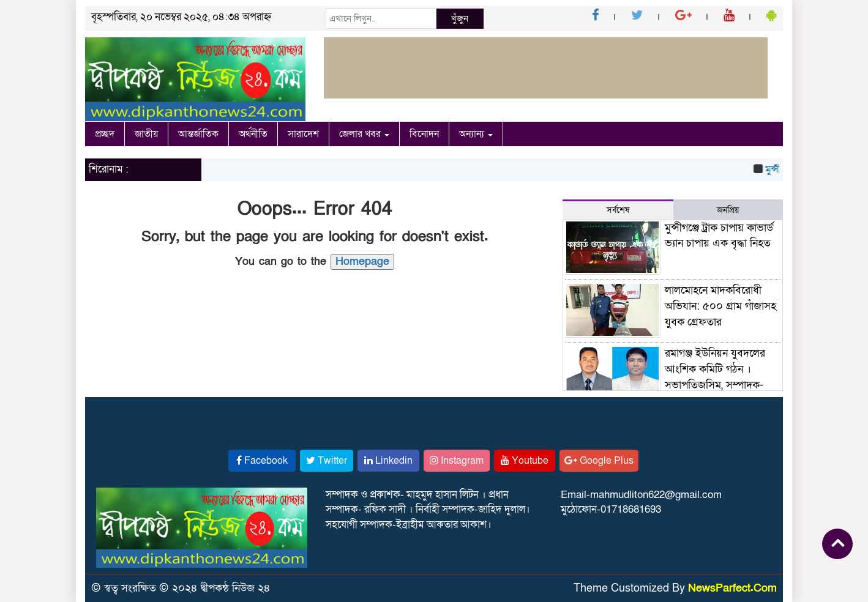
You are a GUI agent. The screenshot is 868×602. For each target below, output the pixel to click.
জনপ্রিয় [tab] (728, 210)
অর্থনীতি (253, 134)
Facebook (262, 461)
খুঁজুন (460, 18)
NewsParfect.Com (732, 588)
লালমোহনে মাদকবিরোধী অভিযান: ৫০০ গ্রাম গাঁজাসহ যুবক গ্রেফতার (720, 306)
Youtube (525, 461)
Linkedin (388, 461)
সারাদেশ (303, 134)
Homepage (362, 262)
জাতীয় (146, 134)
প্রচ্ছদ (105, 134)
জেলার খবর (364, 134)
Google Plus (599, 461)
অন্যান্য (476, 134)
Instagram (457, 461)
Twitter (327, 461)
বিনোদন (424, 134)
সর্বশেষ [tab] (618, 210)
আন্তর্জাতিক (198, 134)
